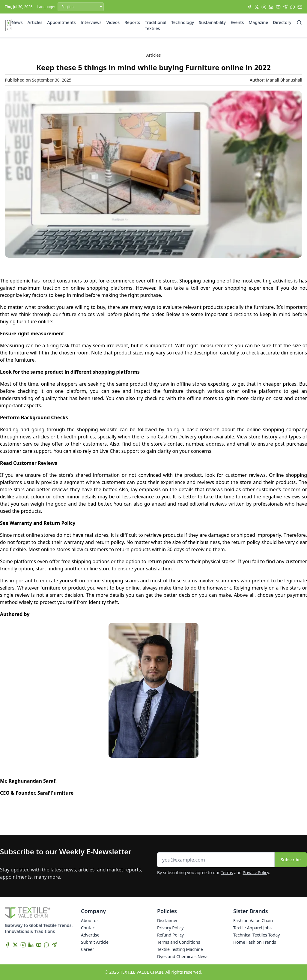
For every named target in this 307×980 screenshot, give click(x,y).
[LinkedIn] (271, 7)
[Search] (299, 22)
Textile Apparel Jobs (252, 928)
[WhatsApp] (293, 7)
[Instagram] (264, 7)
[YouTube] (278, 7)
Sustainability (212, 22)
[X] (257, 7)
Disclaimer (167, 920)
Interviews (91, 22)
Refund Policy (170, 935)
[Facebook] (249, 7)
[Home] (8, 25)
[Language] (81, 7)
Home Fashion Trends (255, 942)
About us (90, 920)
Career (88, 949)
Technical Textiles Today (256, 935)
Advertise (90, 935)
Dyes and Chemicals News (183, 956)
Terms (227, 872)
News (17, 22)
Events (237, 22)
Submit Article (95, 942)
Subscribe (291, 860)
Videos (113, 22)
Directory (282, 22)
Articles (35, 22)
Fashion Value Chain (253, 920)
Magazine (258, 22)
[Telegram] (285, 7)
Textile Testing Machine (180, 949)
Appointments (61, 22)
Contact (89, 928)
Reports (132, 22)
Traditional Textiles (156, 25)
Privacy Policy (256, 872)
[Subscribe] (300, 7)
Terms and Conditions (179, 942)
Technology (183, 22)
